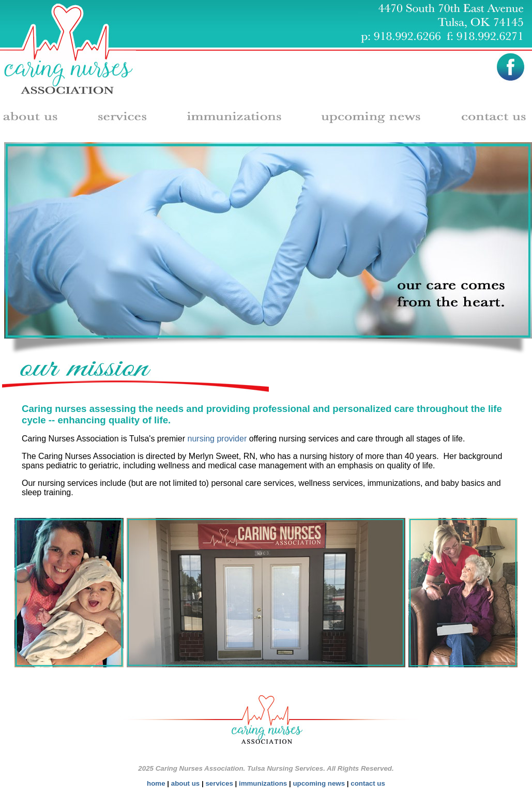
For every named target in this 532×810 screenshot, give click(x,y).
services (219, 783)
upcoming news (319, 783)
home (156, 783)
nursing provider (217, 439)
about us (186, 783)
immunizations (263, 783)
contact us (368, 783)
